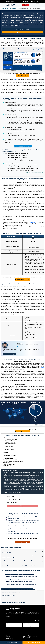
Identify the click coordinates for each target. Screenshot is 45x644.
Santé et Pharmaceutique (11, 8)
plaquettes (20, 84)
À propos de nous (10, 635)
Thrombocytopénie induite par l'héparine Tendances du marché (21, 577)
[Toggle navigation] (38, 5)
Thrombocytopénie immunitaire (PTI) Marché (12, 592)
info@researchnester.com (29, 639)
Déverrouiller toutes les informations (23, 146)
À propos (8, 1)
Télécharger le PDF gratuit (22, 32)
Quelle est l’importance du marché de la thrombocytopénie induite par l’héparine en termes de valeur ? (21, 552)
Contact (12, 1)
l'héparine (16, 80)
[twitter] (39, 621)
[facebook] (35, 621)
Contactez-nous (9, 638)
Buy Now (23, 506)
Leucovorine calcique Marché (8, 599)
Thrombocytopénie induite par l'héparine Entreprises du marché (22, 584)
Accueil (2, 8)
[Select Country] (31, 626)
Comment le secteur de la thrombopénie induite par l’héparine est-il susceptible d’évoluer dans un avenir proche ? (20, 556)
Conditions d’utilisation (10, 640)
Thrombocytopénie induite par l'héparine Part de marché (19, 582)
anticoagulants (33, 222)
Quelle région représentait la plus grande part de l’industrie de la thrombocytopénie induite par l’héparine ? (21, 561)
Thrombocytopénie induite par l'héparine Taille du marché (19, 574)
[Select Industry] (14, 626)
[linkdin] (37, 621)
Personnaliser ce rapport (9, 354)
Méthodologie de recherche (22, 29)
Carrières (8, 637)
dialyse (43, 368)
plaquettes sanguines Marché (8, 596)
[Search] (37, 1)
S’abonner (36, 629)
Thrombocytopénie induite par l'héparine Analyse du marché (20, 579)
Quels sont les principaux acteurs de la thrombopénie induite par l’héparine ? (19, 566)
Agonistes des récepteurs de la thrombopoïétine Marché (15, 602)
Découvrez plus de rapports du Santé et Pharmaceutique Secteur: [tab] (17, 589)
